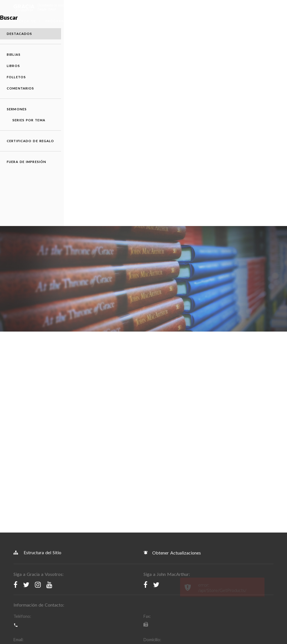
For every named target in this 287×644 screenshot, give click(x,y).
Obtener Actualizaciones (172, 365)
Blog (151, 21)
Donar (236, 21)
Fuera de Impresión (246, 279)
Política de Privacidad (99, 537)
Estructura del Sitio (37, 365)
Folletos (245, 183)
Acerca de (27, 21)
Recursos (92, 21)
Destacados (248, 139)
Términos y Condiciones (38, 537)
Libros (242, 171)
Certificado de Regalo (248, 253)
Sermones (206, 21)
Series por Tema (252, 228)
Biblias (242, 160)
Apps (136, 21)
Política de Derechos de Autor (167, 537)
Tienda (114, 21)
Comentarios (249, 194)
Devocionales (176, 21)
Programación (62, 21)
